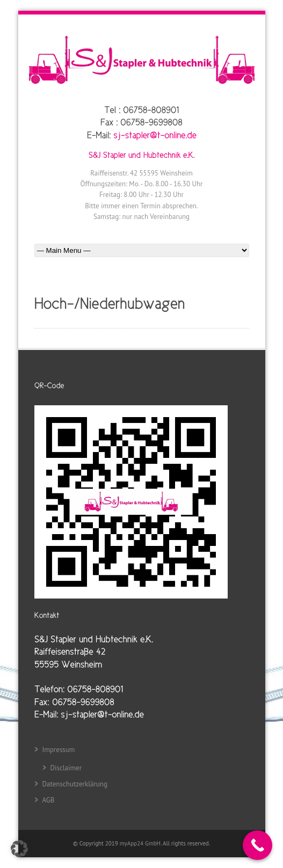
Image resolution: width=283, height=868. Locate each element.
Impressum (59, 750)
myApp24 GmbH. (141, 843)
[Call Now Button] (257, 845)
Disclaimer (66, 768)
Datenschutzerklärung (75, 784)
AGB (49, 800)
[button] (19, 849)
